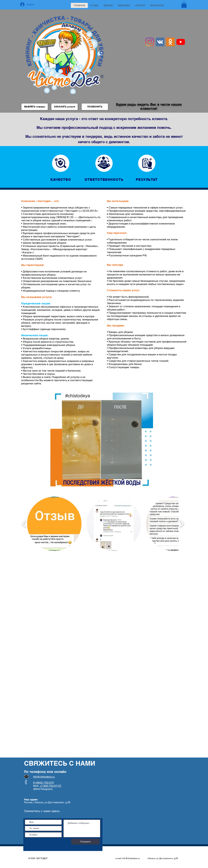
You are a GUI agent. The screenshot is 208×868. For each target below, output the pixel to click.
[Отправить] (85, 842)
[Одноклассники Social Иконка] (170, 42)
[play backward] (24, 524)
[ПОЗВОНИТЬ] (95, 107)
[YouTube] (181, 42)
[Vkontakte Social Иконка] (160, 42)
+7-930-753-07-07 (51, 786)
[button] (184, 4)
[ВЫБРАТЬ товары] (35, 107)
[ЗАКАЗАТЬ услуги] (65, 107)
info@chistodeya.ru (131, 858)
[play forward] (182, 524)
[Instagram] (150, 42)
